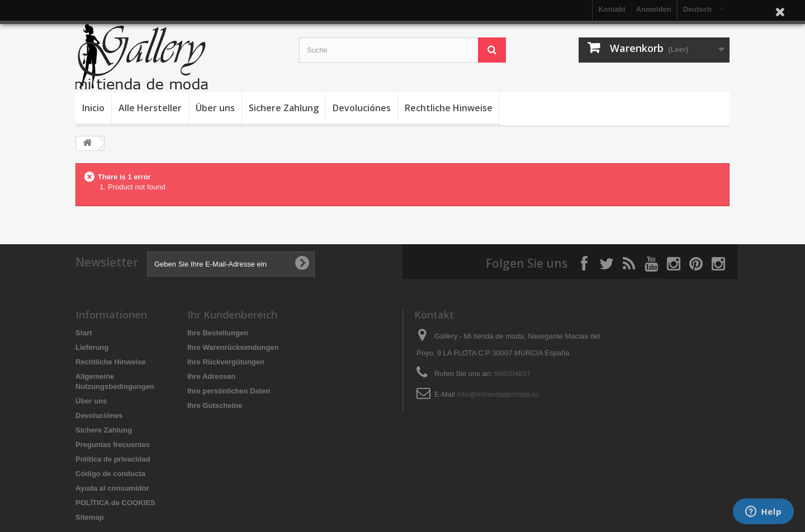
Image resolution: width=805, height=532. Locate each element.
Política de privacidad (113, 459)
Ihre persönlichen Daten (229, 391)
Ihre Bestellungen (218, 333)
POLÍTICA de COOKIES (115, 503)
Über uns (215, 108)
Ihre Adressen (211, 376)
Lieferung (92, 347)
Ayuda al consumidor (112, 488)
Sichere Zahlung (284, 108)
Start (84, 333)
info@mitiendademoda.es (498, 394)
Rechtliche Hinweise (449, 108)
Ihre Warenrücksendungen (233, 347)
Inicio (93, 108)
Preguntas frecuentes (113, 445)
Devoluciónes (362, 108)
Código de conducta (110, 474)
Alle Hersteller (150, 108)
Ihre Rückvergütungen (226, 362)
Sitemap (90, 517)
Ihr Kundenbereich (232, 315)
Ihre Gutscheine (215, 405)
